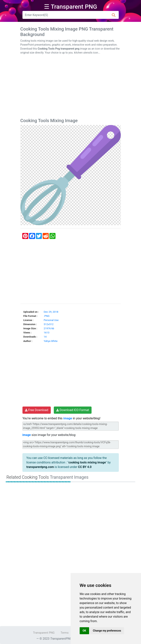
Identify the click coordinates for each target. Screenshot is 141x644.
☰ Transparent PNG (71, 7)
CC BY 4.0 (85, 467)
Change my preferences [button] (107, 631)
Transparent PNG (44, 633)
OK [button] (84, 631)
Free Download (37, 410)
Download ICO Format (73, 410)
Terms (65, 633)
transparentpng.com (40, 467)
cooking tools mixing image (87, 462)
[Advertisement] (71, 87)
